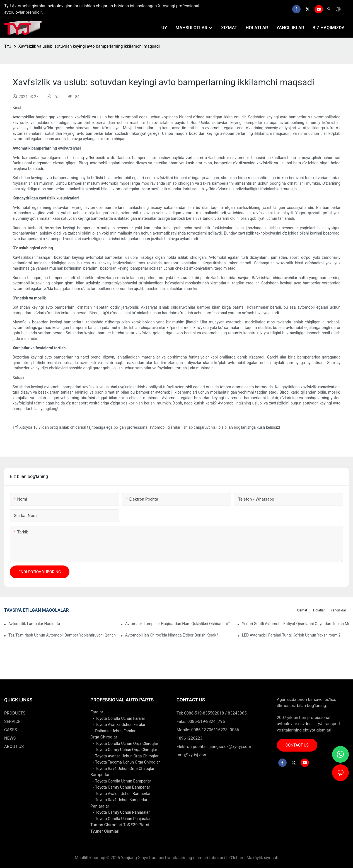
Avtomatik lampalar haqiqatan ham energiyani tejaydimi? (34, 624)
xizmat (302, 610)
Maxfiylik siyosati (262, 858)
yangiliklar (338, 610)
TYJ (8, 46)
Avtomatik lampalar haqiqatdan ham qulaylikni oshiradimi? (177, 624)
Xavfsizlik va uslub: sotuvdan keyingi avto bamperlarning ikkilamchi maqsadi (89, 46)
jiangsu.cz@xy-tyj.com (230, 747)
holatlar (319, 610)
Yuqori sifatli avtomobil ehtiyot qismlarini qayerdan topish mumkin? (295, 624)
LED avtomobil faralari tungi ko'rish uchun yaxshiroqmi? (291, 635)
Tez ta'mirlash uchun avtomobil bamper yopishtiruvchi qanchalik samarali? (62, 635)
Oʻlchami (237, 858)
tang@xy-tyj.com (192, 755)
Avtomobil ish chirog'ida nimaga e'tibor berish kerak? (172, 635)
